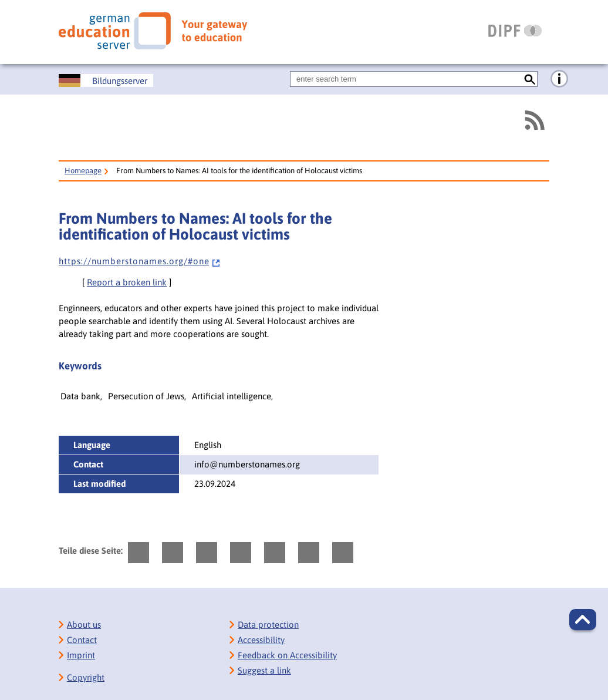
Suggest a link (264, 670)
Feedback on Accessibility (287, 655)
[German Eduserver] (153, 31)
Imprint (81, 655)
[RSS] (534, 120)
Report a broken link (127, 282)
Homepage (83, 171)
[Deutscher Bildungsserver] (106, 80)
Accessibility (261, 640)
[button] (583, 620)
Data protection (268, 625)
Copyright (86, 677)
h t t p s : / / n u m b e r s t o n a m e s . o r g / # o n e (140, 261)
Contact (82, 640)
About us (84, 625)
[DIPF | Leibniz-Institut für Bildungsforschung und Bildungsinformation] (515, 31)
